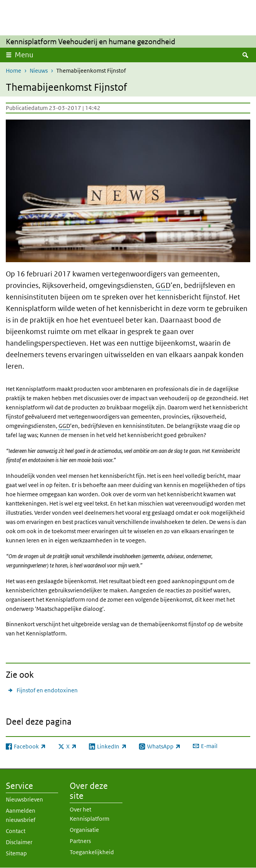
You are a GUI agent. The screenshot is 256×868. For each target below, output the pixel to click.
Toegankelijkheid (92, 852)
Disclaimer (19, 842)
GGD (163, 285)
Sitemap (16, 853)
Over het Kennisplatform (90, 814)
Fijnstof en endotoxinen (47, 690)
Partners (80, 841)
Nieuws (39, 71)
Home (13, 71)
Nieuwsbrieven (24, 799)
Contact (16, 831)
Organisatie (84, 830)
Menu (24, 55)
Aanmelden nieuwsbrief (21, 815)
